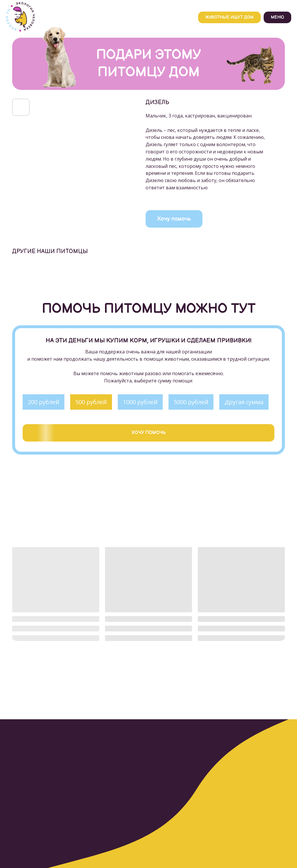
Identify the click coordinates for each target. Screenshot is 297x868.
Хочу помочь (174, 219)
